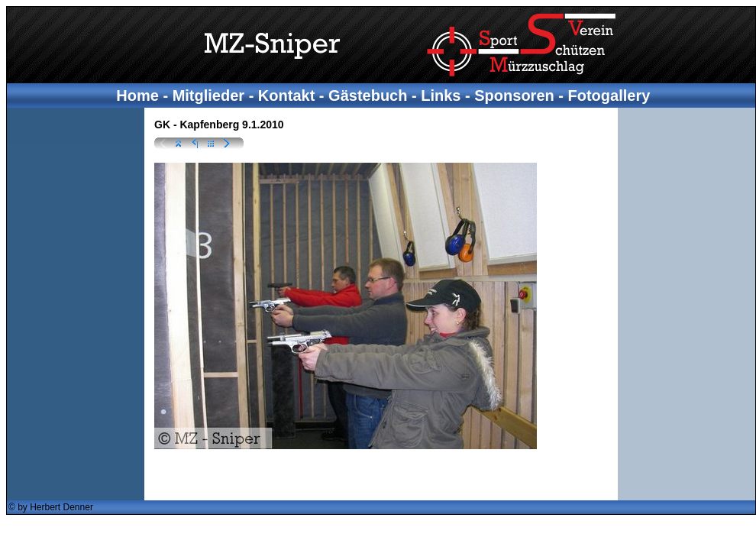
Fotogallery (609, 95)
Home (137, 95)
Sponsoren (514, 95)
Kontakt (286, 95)
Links (441, 95)
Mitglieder (208, 95)
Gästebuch (368, 95)
